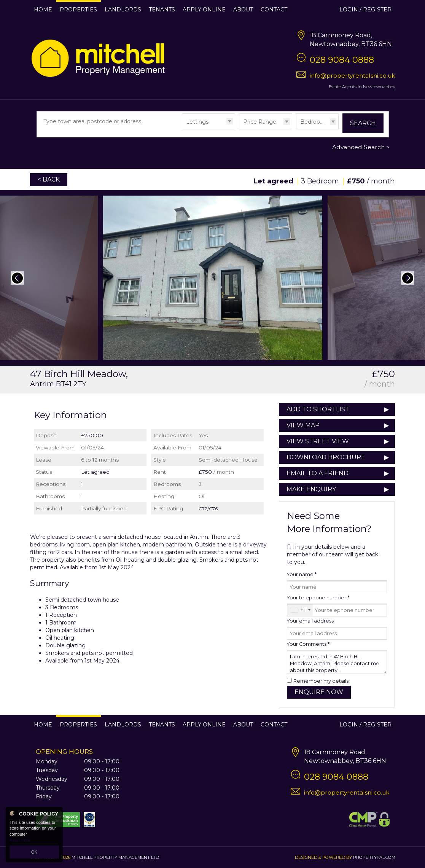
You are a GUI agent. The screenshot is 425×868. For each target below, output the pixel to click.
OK (34, 852)
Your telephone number (318, 598)
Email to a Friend (318, 473)
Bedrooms (314, 122)
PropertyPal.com (374, 857)
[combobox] (300, 610)
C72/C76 (208, 509)
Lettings (197, 122)
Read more (20, 840)
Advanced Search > (361, 147)
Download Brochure (326, 457)
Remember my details (321, 681)
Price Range (260, 122)
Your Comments (308, 644)
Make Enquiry (311, 489)
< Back (49, 179)
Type (182, 129)
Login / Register (365, 10)
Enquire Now (319, 692)
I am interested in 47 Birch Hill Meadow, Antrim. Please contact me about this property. (337, 662)
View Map (303, 425)
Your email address (310, 621)
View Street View (318, 441)
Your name (302, 574)
